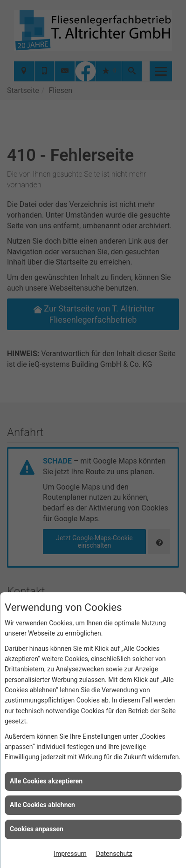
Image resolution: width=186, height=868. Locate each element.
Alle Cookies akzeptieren (46, 781)
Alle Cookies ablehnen (42, 805)
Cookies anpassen (37, 829)
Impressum (70, 854)
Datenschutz (114, 854)
